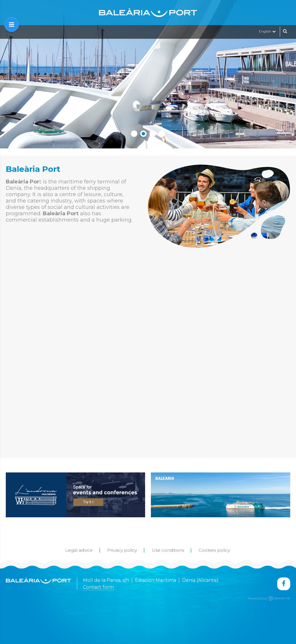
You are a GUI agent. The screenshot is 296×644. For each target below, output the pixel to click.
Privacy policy (122, 550)
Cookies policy (214, 550)
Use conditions (168, 550)
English (267, 31)
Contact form (98, 587)
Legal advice (79, 550)
